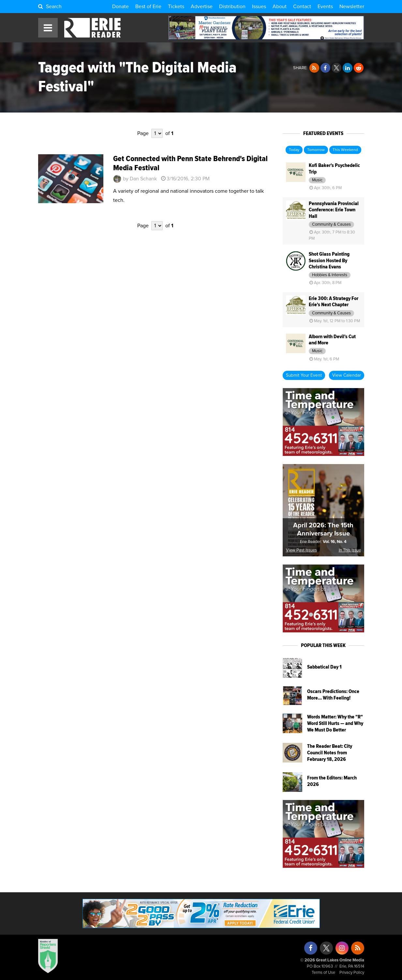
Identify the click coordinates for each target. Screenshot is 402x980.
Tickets (176, 7)
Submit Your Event (304, 375)
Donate (120, 7)
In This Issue (350, 550)
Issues (259, 7)
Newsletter (352, 7)
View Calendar (347, 375)
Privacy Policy (352, 973)
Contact (302, 7)
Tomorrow (316, 150)
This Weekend (345, 150)
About (280, 7)
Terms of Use (323, 973)
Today (294, 150)
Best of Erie (148, 7)
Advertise (202, 7)
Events (325, 7)
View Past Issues (301, 550)
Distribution (232, 7)
